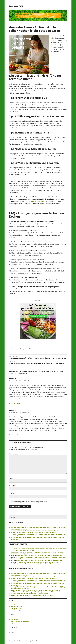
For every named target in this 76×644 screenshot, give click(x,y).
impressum (14, 623)
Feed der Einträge (16, 607)
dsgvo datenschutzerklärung (20, 621)
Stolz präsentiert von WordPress (19, 641)
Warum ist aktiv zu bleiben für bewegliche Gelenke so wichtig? (30, 594)
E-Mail (12, 486)
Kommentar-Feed (16, 608)
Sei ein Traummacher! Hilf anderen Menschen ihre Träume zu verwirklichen (34, 531)
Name (12, 478)
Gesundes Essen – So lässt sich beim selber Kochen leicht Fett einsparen (40, 555)
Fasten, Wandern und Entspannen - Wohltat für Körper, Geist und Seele (33, 595)
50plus (13, 552)
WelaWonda (16, 6)
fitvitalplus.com (37, 201)
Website (12, 494)
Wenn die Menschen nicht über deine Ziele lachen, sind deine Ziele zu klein (33, 532)
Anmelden (14, 605)
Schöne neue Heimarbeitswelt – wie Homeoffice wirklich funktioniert (39, 564)
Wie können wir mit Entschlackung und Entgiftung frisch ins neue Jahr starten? (35, 592)
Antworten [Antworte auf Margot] (16, 403)
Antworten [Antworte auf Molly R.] (16, 435)
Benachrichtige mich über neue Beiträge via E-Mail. (29, 502)
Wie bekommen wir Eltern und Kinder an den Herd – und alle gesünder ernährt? (35, 590)
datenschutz (14, 619)
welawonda (38, 349)
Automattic (48, 641)
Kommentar (14, 454)
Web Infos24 (14, 549)
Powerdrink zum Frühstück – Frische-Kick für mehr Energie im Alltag (38, 562)
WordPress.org (15, 610)
